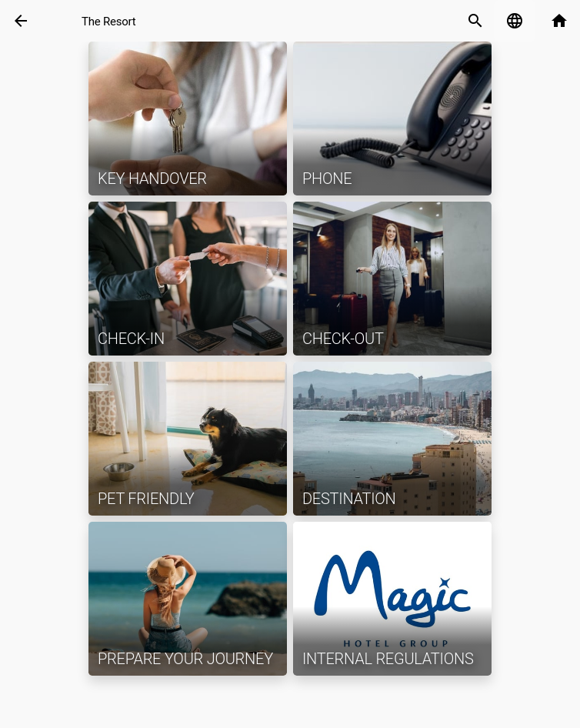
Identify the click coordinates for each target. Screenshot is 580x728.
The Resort (108, 22)
